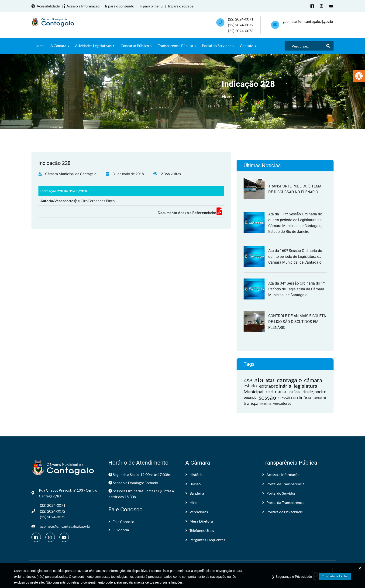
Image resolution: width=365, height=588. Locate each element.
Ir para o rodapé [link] (181, 6)
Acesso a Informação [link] (82, 6)
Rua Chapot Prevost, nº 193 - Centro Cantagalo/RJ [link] (64, 493)
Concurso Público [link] (136, 46)
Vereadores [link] (197, 512)
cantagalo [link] (289, 380)
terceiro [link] (320, 397)
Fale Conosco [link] (121, 522)
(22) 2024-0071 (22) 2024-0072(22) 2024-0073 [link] (241, 25)
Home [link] (39, 46)
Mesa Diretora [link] (199, 521)
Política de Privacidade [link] (282, 512)
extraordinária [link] (275, 386)
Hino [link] (191, 502)
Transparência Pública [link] (177, 46)
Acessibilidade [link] (46, 6)
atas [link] (270, 380)
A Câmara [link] (60, 46)
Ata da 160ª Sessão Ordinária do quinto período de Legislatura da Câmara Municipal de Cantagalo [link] (295, 257)
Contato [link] (248, 46)
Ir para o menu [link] (151, 6)
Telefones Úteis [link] (200, 530)
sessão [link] (267, 397)
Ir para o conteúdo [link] (120, 6)
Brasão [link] (193, 484)
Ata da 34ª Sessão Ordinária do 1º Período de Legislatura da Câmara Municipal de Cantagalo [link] (296, 289)
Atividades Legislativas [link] (95, 46)
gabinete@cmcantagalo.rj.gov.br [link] (308, 21)
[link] (359, 76)
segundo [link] (250, 397)
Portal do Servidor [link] (218, 46)
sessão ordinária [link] (295, 397)
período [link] (294, 391)
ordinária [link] (276, 392)
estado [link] (250, 386)
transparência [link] (257, 403)
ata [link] (259, 380)
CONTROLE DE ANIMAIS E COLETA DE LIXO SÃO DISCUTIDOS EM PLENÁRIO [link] (297, 322)
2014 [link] (248, 380)
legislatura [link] (306, 386)
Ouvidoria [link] (119, 530)
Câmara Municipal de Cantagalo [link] (71, 174)
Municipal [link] (253, 391)
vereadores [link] (282, 403)
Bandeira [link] (195, 493)
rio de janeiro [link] (314, 391)
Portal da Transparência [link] (283, 484)
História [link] (194, 474)
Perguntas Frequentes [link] (205, 540)
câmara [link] (313, 380)
